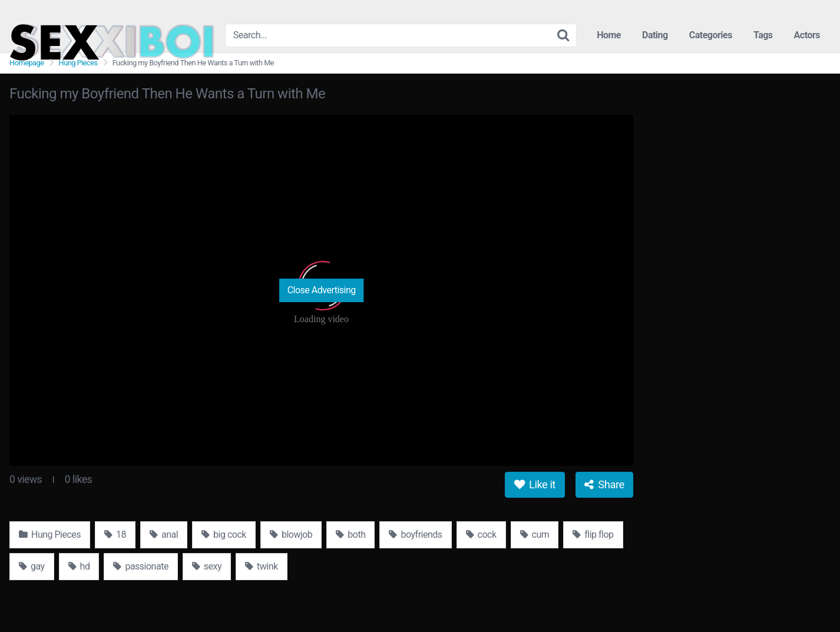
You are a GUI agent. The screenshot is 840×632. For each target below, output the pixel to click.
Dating (655, 35)
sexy (207, 566)
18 (115, 535)
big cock (224, 535)
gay (32, 566)
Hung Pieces (78, 63)
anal (164, 535)
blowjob (291, 535)
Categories (711, 35)
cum (535, 535)
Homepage (27, 63)
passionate (140, 566)
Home (609, 35)
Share (604, 484)
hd (79, 566)
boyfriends (415, 535)
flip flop (593, 535)
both (350, 535)
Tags (763, 35)
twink (262, 566)
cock (481, 535)
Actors (807, 35)
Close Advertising (322, 290)
